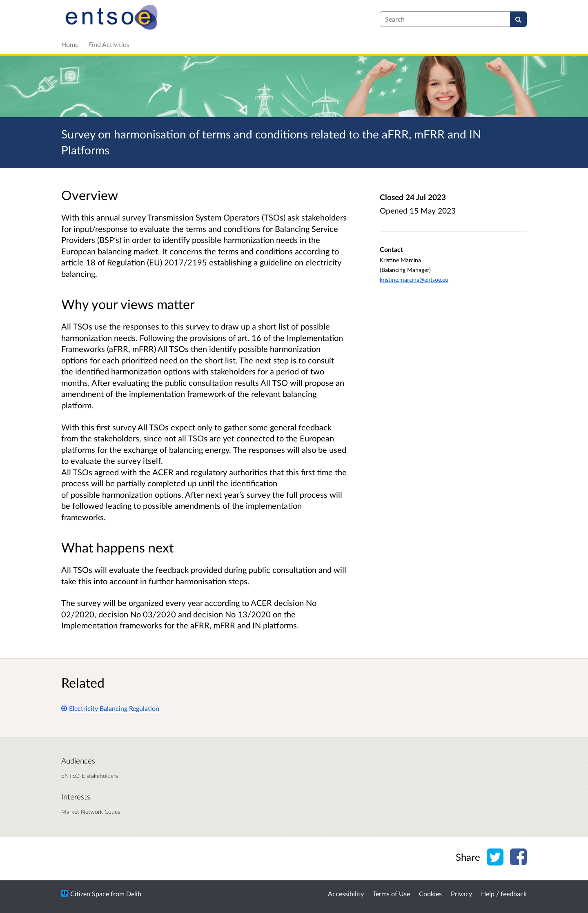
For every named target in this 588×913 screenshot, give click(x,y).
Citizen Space (90, 894)
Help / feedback (504, 894)
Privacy (461, 894)
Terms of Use (391, 894)
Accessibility (346, 894)
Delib (134, 894)
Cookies (430, 894)
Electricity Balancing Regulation (110, 708)
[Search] (518, 19)
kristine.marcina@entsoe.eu (414, 279)
